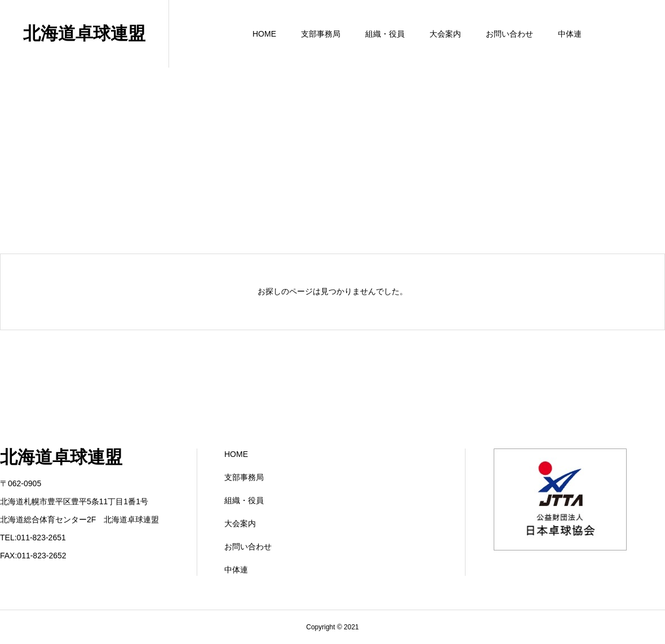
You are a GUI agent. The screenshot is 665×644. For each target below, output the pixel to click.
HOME (264, 34)
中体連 (570, 34)
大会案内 (445, 34)
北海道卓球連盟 (84, 34)
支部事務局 (321, 34)
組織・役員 (385, 34)
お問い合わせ (509, 34)
